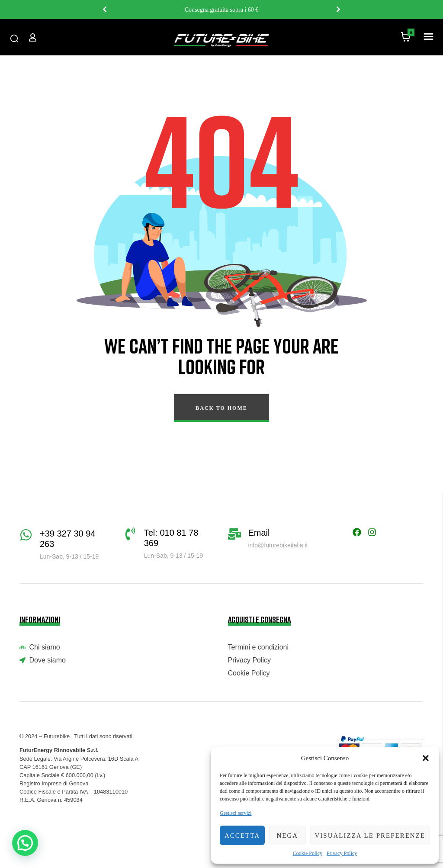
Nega (287, 836)
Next (338, 10)
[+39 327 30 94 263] (26, 535)
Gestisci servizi (236, 813)
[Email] (234, 534)
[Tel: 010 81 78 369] (130, 534)
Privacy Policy (342, 853)
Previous (105, 10)
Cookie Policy (308, 853)
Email (259, 533)
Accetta (242, 836)
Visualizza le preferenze (370, 836)
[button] (426, 758)
